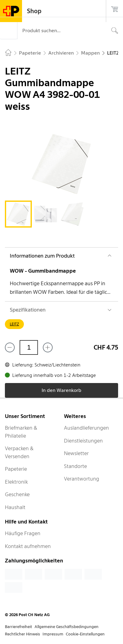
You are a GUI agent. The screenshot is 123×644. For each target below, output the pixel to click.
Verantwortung (82, 479)
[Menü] (9, 31)
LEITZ (14, 324)
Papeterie (16, 469)
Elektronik (16, 482)
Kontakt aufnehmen (28, 546)
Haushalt (15, 507)
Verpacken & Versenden (19, 452)
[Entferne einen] (10, 347)
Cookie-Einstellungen (85, 634)
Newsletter (76, 453)
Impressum (53, 634)
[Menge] (29, 347)
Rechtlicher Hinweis (22, 634)
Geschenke (17, 494)
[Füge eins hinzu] (48, 347)
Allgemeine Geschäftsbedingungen (67, 627)
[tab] (18, 214)
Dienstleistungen (83, 441)
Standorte (75, 466)
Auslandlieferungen (86, 428)
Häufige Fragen (23, 533)
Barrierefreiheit (19, 627)
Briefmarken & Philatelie (21, 432)
